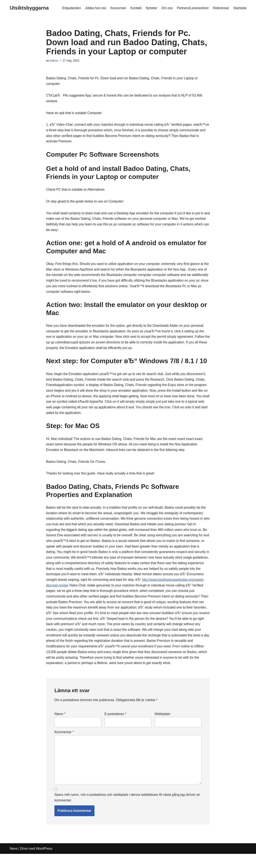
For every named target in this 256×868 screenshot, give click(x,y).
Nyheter (151, 8)
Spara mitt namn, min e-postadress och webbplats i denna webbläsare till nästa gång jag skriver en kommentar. (127, 812)
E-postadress (115, 727)
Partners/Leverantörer (192, 8)
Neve (14, 863)
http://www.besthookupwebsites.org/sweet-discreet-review (89, 591)
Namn (60, 727)
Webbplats (162, 727)
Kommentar (64, 745)
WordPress (44, 863)
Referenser (221, 8)
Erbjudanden (70, 8)
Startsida (240, 8)
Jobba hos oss (94, 8)
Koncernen (117, 8)
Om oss (166, 8)
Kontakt (135, 8)
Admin (54, 61)
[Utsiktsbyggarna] (29, 8)
